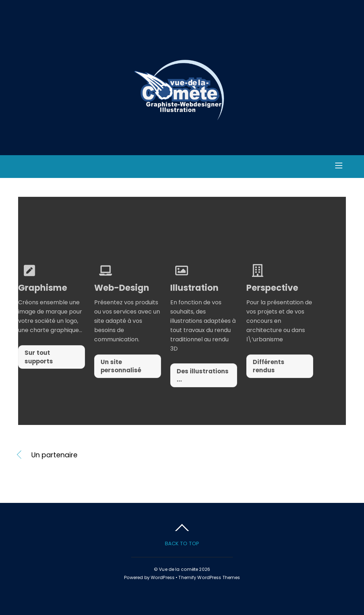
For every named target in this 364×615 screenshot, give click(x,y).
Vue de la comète (178, 569)
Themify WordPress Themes (209, 577)
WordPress (163, 577)
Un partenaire (54, 455)
